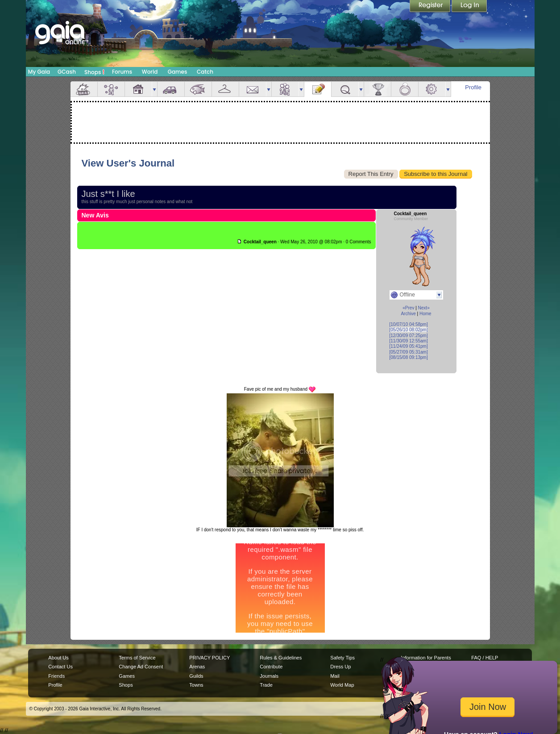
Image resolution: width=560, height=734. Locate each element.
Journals (269, 676)
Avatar (111, 89)
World (150, 72)
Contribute (271, 667)
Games (178, 72)
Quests (345, 89)
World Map (342, 685)
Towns (196, 685)
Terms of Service (137, 658)
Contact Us (60, 667)
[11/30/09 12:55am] (409, 341)
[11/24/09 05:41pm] (409, 346)
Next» (424, 308)
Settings (432, 89)
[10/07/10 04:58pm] (409, 324)
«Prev (408, 308)
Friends (285, 89)
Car (171, 89)
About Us (58, 658)
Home (425, 314)
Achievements (377, 89)
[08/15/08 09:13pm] (409, 357)
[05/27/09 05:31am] (409, 352)
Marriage (405, 89)
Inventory (225, 89)
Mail (253, 89)
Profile (473, 87)
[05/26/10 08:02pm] (409, 330)
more (154, 89)
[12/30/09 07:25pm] (409, 336)
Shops (94, 72)
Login (469, 7)
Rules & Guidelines (281, 658)
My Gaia (39, 72)
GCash (67, 72)
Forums (122, 72)
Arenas (197, 667)
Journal (318, 89)
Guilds (196, 676)
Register (431, 7)
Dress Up (340, 667)
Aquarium (198, 89)
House (138, 89)
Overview (84, 89)
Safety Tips (342, 658)
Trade (266, 685)
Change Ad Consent (141, 667)
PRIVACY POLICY (209, 658)
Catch (205, 72)
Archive (408, 314)
